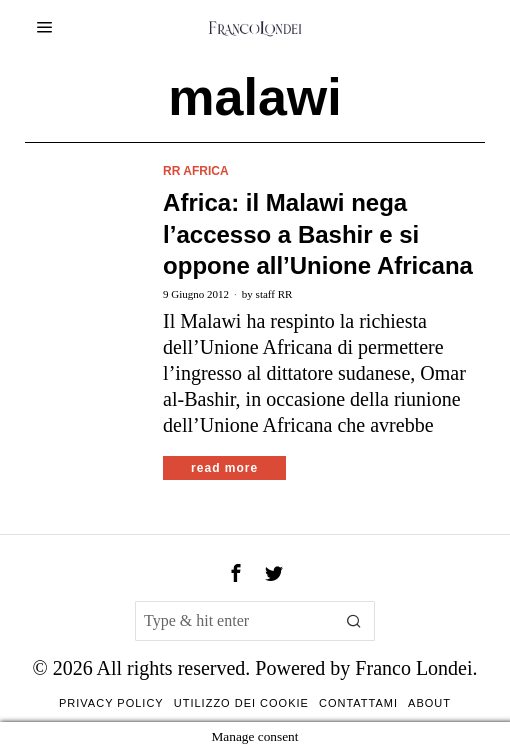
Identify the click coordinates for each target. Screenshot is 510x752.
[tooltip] (236, 573)
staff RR (274, 294)
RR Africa (196, 171)
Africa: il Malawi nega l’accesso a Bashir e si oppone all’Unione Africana (318, 233)
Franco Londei (413, 668)
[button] (355, 621)
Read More (224, 468)
